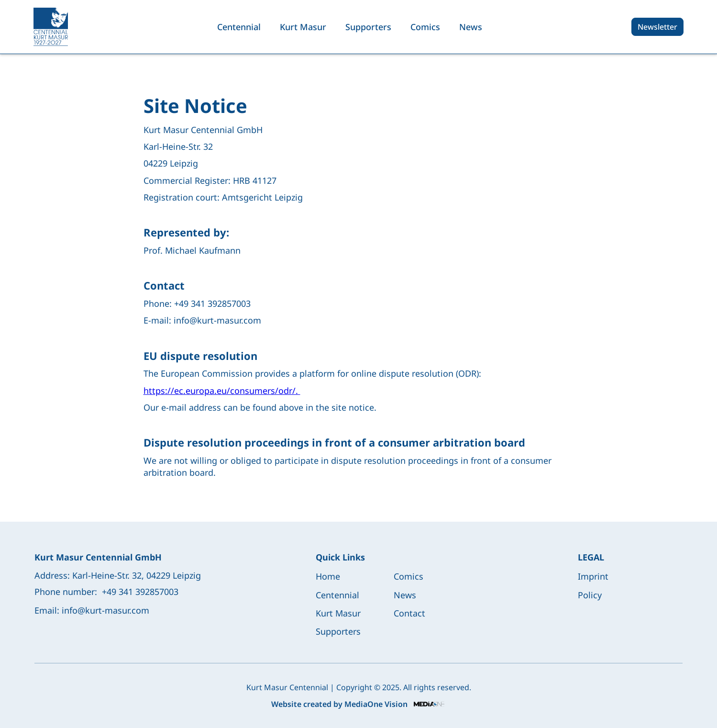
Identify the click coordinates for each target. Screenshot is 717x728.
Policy (590, 595)
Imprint (593, 576)
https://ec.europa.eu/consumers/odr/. (222, 391)
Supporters (368, 27)
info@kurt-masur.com (105, 610)
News (471, 27)
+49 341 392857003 (140, 592)
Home (328, 576)
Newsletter (657, 27)
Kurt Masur (303, 27)
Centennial (239, 27)
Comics (425, 27)
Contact (409, 613)
